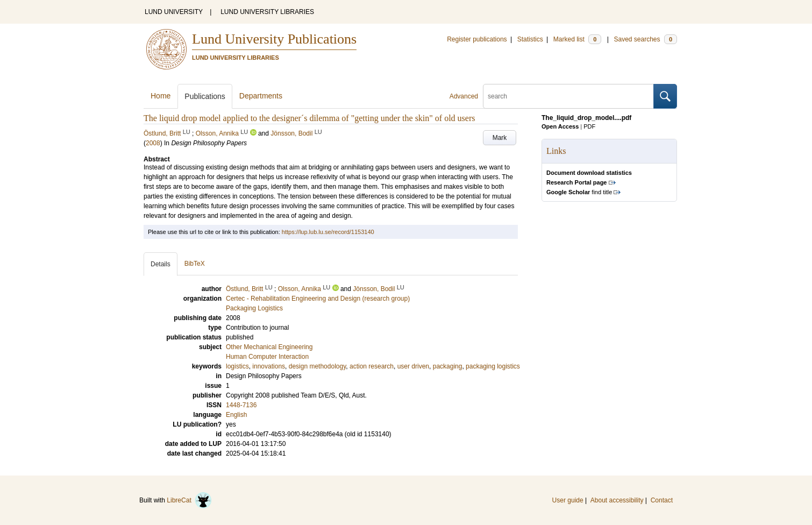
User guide (568, 500)
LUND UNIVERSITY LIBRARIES (267, 12)
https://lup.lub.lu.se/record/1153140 (328, 232)
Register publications (477, 39)
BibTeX (195, 264)
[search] (568, 96)
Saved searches (645, 39)
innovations (269, 366)
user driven (413, 366)
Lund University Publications (274, 39)
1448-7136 (241, 405)
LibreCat (189, 500)
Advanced (464, 96)
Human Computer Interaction (267, 357)
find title (579, 192)
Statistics (530, 39)
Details (161, 264)
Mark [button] (500, 138)
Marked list (577, 39)
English (236, 415)
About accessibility (617, 500)
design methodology (318, 366)
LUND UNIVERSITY (174, 12)
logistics (237, 366)
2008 (153, 143)
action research (372, 366)
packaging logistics (493, 366)
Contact (662, 500)
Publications (205, 96)
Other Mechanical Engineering (269, 347)
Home (161, 96)
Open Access (560, 126)
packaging (448, 366)
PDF (589, 126)
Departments (261, 96)
